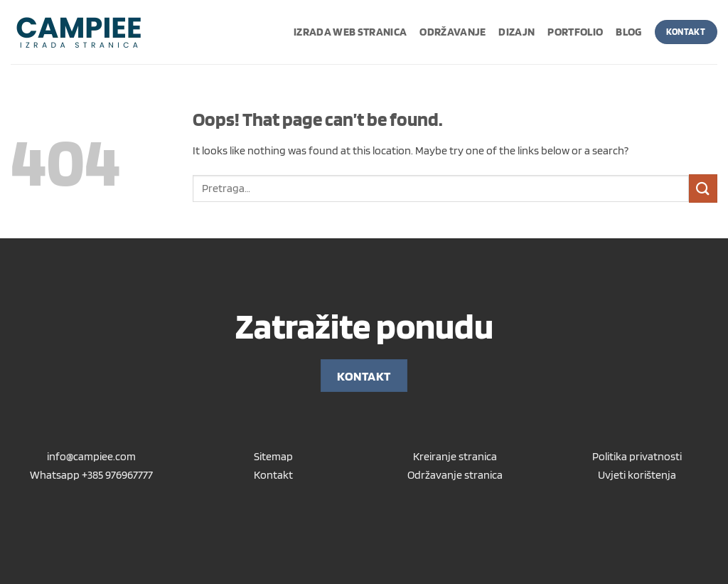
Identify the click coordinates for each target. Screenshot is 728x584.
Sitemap (273, 456)
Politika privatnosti (637, 456)
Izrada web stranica (350, 32)
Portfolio (575, 32)
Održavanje (453, 32)
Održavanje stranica (455, 475)
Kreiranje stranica (455, 456)
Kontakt (273, 475)
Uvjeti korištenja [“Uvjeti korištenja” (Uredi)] (637, 475)
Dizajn (516, 32)
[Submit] (703, 188)
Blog (628, 32)
